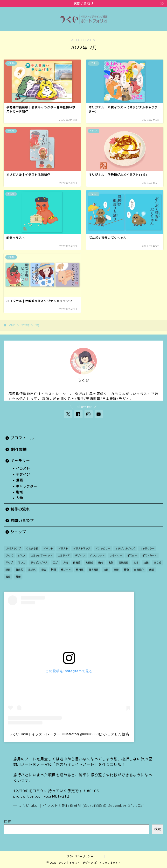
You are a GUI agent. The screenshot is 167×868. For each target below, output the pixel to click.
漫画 (19, 480)
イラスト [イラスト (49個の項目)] (63, 548)
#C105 (93, 791)
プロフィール (22, 438)
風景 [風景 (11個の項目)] (18, 577)
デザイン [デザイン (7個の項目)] (80, 556)
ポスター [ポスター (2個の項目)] (132, 556)
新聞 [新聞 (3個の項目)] (53, 570)
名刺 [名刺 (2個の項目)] (111, 563)
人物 (19, 498)
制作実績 (19, 449)
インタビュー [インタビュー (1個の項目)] (103, 548)
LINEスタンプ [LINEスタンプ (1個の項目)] (13, 548)
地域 (19, 492)
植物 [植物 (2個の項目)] (106, 570)
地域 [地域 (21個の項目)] (136, 563)
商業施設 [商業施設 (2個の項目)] (123, 563)
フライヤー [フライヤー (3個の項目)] (116, 556)
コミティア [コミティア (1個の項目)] (64, 556)
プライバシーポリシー (80, 856)
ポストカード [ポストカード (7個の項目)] (149, 556)
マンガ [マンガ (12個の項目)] (22, 563)
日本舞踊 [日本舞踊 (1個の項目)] (93, 570)
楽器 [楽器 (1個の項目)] (116, 570)
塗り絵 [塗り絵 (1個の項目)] (157, 563)
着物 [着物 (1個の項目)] (126, 570)
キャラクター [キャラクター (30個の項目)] (147, 548)
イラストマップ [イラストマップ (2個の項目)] (82, 548)
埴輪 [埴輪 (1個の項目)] (146, 563)
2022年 (25, 325)
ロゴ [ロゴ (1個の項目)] (55, 563)
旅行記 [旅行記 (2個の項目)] (80, 570)
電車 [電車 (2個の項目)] (8, 577)
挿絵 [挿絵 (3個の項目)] (43, 570)
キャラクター (27, 486)
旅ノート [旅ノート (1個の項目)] (66, 570)
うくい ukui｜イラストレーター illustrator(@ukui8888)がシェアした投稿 (69, 734)
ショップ (18, 532)
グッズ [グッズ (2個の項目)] (9, 556)
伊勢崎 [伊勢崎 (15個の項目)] (77, 563)
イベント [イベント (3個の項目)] (48, 548)
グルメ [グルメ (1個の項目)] (22, 556)
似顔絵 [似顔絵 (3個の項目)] (89, 563)
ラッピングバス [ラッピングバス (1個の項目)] (39, 563)
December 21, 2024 (126, 805)
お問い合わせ (22, 521)
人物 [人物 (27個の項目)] (65, 563)
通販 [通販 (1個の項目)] (151, 570)
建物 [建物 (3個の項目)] (8, 570)
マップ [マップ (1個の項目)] (9, 563)
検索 (7, 822)
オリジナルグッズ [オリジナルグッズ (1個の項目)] (125, 548)
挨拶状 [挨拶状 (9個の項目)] (32, 570)
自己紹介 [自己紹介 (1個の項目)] (139, 570)
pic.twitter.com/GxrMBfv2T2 (41, 796)
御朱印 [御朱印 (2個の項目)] (19, 570)
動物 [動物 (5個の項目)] (101, 563)
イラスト (23, 468)
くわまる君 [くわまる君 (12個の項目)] (32, 548)
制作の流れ (20, 509)
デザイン (23, 474)
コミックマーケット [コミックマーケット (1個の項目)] (42, 556)
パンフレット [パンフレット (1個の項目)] (97, 556)
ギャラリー (20, 461)
